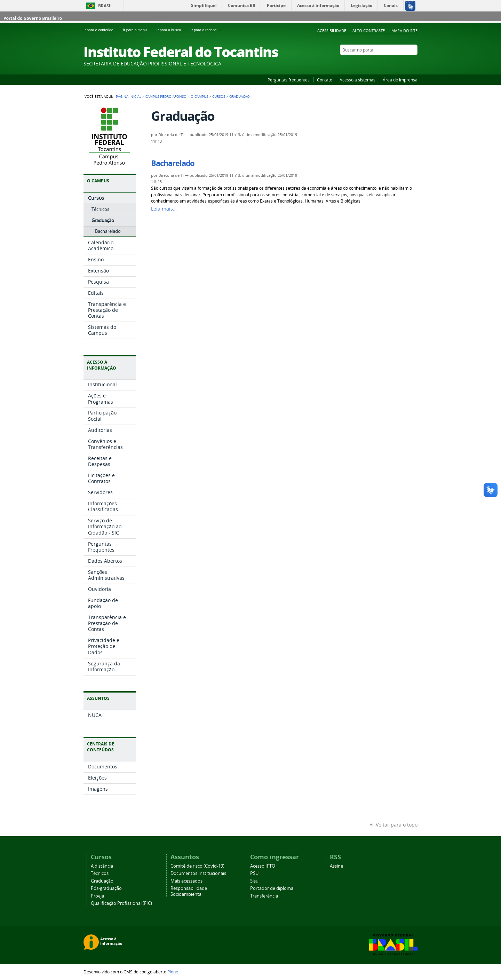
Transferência (264, 896)
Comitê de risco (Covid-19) (197, 866)
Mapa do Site (404, 30)
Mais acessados (186, 881)
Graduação (102, 881)
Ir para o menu (138, 30)
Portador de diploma (272, 888)
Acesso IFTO (263, 866)
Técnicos (100, 873)
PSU (254, 873)
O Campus (199, 96)
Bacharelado (173, 163)
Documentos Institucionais (198, 873)
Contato (325, 80)
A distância (102, 866)
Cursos (219, 96)
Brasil (105, 6)
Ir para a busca (172, 30)
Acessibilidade (332, 30)
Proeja (97, 896)
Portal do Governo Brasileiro (33, 18)
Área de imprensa (400, 80)
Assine (336, 866)
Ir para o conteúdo (102, 30)
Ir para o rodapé (207, 30)
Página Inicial (129, 96)
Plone (173, 972)
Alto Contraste (369, 30)
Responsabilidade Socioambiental (189, 891)
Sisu (254, 881)
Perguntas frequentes (289, 80)
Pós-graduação (106, 888)
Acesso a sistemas (357, 80)
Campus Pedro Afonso (166, 96)
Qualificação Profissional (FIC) (121, 903)
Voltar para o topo (397, 825)
